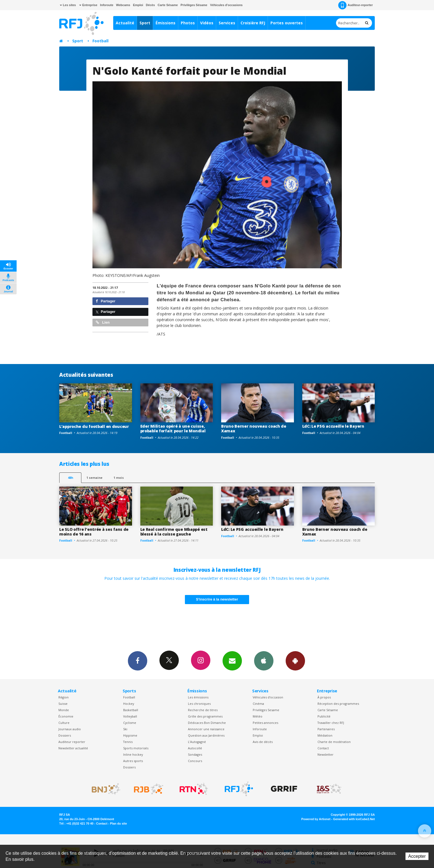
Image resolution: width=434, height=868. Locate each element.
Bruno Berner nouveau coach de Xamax (254, 428)
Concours (195, 761)
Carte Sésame (168, 5)
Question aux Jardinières (206, 735)
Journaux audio (70, 729)
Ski (125, 729)
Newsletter (325, 754)
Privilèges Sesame (266, 710)
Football (100, 41)
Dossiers (65, 735)
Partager (106, 301)
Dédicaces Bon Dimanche (207, 723)
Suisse (63, 704)
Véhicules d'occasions (226, 5)
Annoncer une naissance (206, 729)
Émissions (166, 23)
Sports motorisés (136, 748)
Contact (323, 748)
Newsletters (232, 661)
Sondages (195, 754)
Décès (150, 5)
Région (64, 697)
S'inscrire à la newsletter (217, 599)
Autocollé (195, 748)
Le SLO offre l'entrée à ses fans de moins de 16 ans (94, 532)
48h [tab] (70, 478)
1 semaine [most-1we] (94, 478)
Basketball (131, 710)
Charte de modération (334, 742)
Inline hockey (133, 754)
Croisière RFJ (253, 23)
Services (227, 23)
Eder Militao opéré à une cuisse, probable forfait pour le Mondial (173, 428)
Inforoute (107, 5)
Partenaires (326, 729)
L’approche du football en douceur (94, 426)
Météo (258, 716)
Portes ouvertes (287, 23)
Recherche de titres (203, 710)
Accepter (417, 856)
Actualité (125, 23)
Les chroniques (199, 704)
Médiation (325, 735)
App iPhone (264, 661)
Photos (188, 23)
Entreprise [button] (88, 5)
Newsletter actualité (73, 748)
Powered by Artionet (316, 819)
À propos (324, 697)
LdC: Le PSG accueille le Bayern (333, 426)
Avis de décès (263, 742)
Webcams (123, 5)
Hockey (129, 704)
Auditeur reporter (72, 742)
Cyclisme (130, 723)
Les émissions (198, 697)
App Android (295, 661)
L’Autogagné (197, 742)
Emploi (138, 5)
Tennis (128, 742)
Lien (103, 322)
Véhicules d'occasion (268, 697)
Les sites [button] (68, 5)
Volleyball (130, 716)
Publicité (324, 716)
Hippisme (130, 735)
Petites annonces (265, 723)
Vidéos (207, 23)
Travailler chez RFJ (331, 723)
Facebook (138, 661)
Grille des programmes (205, 716)
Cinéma (258, 704)
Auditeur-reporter (356, 5)
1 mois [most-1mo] (119, 478)
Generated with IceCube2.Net (354, 819)
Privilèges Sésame (194, 5)
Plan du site (118, 823)
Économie (66, 716)
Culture (64, 723)
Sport (145, 23)
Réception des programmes (338, 704)
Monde (64, 710)
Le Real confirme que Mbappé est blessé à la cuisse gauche (174, 532)
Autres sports (133, 761)
